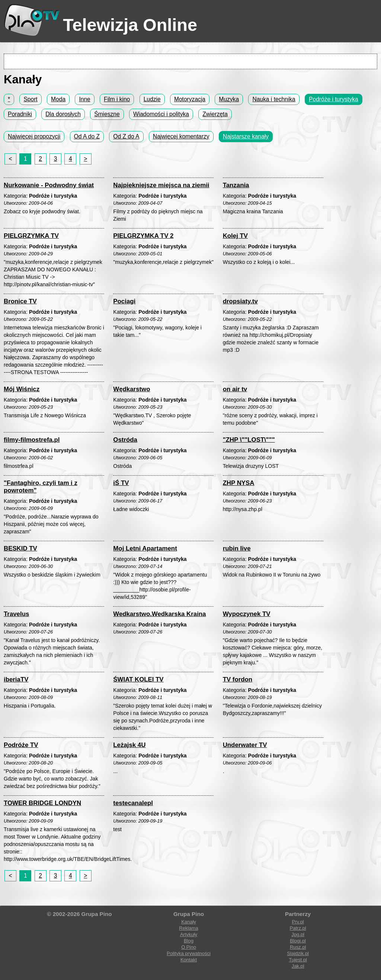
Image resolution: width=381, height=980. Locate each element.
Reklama (188, 928)
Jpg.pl (298, 934)
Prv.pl (298, 922)
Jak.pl (298, 966)
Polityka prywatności (189, 953)
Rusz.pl (298, 947)
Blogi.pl (298, 941)
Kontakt (189, 960)
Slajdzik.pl (298, 953)
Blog (189, 941)
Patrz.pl (298, 928)
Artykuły (189, 934)
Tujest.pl (298, 960)
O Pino (189, 947)
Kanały (189, 922)
